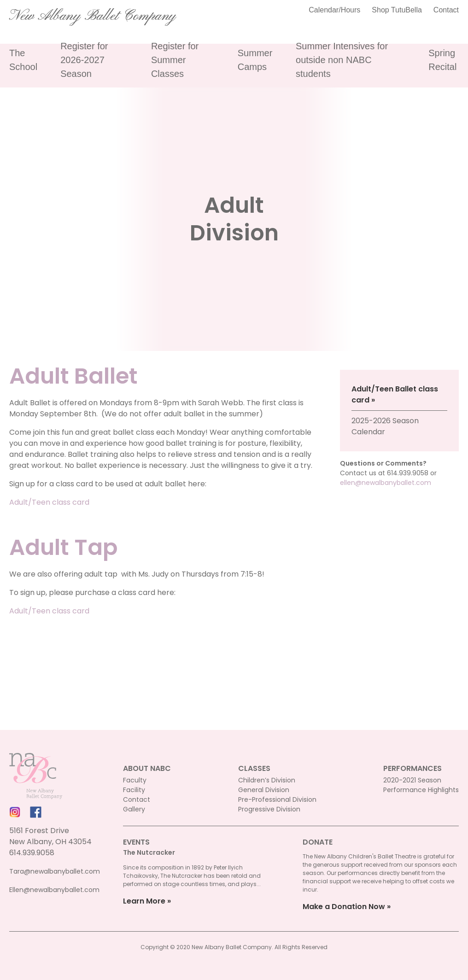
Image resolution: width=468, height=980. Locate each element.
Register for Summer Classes (175, 60)
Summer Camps (255, 60)
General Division (264, 790)
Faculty (135, 780)
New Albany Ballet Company (93, 16)
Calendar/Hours (334, 10)
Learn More (144, 901)
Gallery (134, 809)
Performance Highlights (421, 790)
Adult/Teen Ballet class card (395, 394)
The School (23, 60)
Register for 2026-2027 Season (84, 60)
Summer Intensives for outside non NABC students (342, 60)
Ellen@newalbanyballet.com (54, 890)
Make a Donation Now (344, 907)
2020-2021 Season (412, 780)
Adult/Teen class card (49, 502)
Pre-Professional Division (277, 799)
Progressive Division (269, 809)
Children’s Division (267, 780)
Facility (134, 790)
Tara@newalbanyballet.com (55, 871)
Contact (446, 10)
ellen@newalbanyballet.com (386, 483)
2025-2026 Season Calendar (385, 426)
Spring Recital (442, 60)
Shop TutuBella (397, 10)
